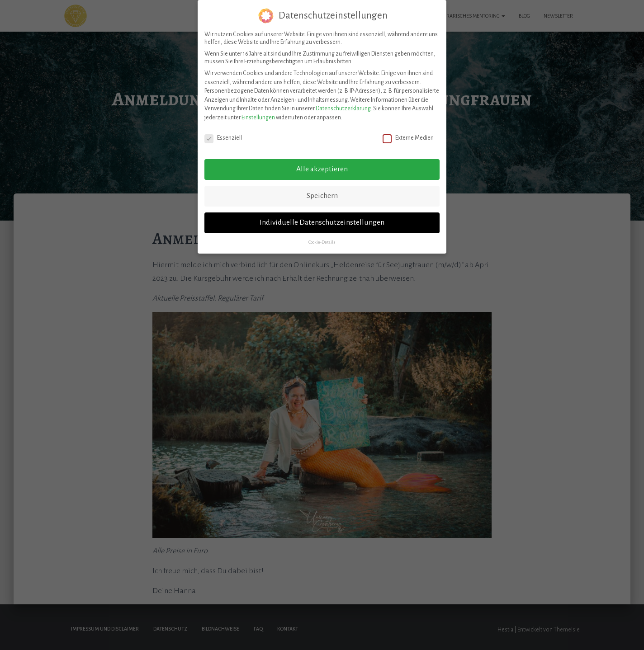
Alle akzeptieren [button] (322, 167)
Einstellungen (258, 115)
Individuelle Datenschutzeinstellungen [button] (322, 221)
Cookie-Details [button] (322, 240)
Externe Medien (408, 136)
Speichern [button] (322, 194)
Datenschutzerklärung (343, 107)
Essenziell (223, 136)
